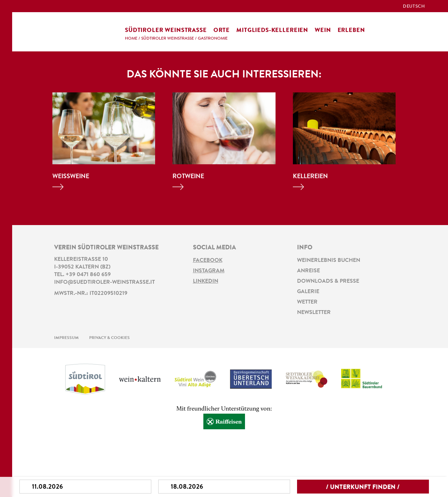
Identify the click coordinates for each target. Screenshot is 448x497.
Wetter (307, 302)
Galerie (308, 292)
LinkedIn (206, 281)
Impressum (66, 338)
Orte (222, 30)
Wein (323, 30)
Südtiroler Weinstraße (166, 30)
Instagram (209, 271)
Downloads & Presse (328, 281)
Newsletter (314, 313)
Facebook (208, 260)
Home (131, 39)
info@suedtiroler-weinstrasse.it (104, 282)
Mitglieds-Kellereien (272, 30)
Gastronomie (213, 39)
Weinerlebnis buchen (329, 260)
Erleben (351, 30)
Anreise (308, 271)
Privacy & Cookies (109, 338)
